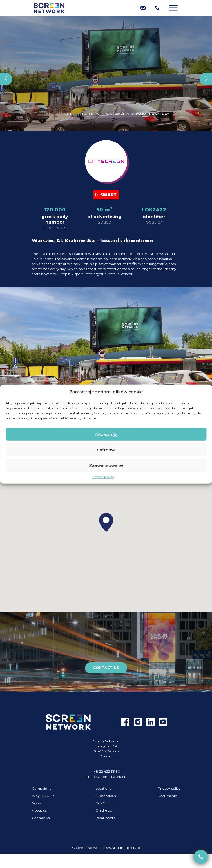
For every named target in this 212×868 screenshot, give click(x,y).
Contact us (106, 668)
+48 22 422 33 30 (106, 771)
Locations (103, 788)
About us (39, 810)
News (36, 803)
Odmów (106, 450)
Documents (167, 796)
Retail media (106, 818)
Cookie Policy (103, 477)
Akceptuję (106, 434)
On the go (104, 810)
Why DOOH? (43, 796)
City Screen (105, 803)
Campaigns (41, 788)
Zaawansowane (106, 465)
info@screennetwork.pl (106, 777)
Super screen (106, 796)
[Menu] (173, 8)
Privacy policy (169, 788)
